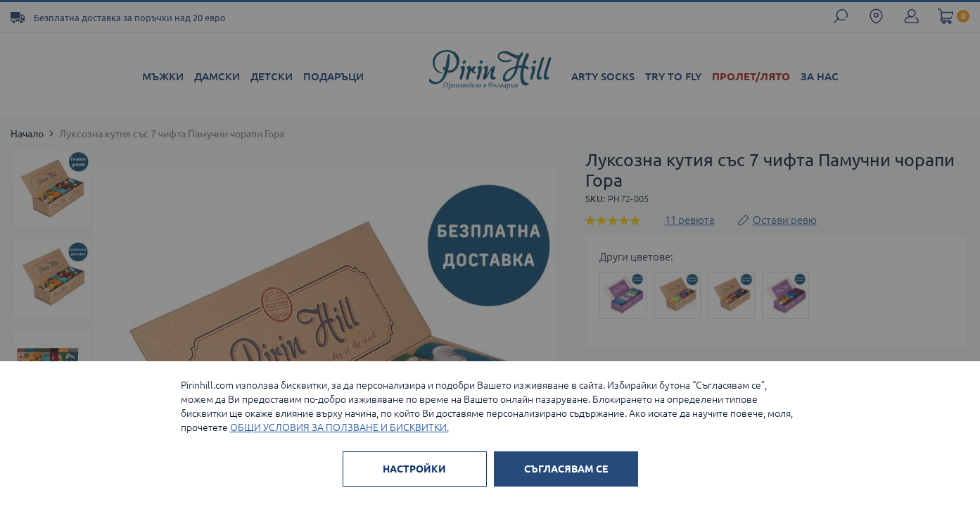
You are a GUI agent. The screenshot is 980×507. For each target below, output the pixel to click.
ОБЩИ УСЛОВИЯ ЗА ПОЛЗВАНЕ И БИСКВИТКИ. (339, 427)
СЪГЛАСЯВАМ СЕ (566, 469)
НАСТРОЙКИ (414, 469)
